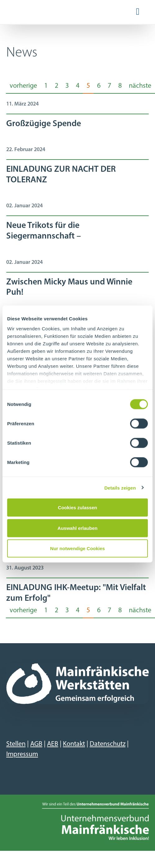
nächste (140, 86)
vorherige (23, 86)
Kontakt (74, 744)
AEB (53, 744)
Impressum (22, 755)
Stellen (16, 744)
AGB (36, 744)
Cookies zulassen (77, 508)
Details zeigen (120, 488)
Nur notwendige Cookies (77, 548)
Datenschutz (108, 744)
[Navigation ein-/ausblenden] (138, 12)
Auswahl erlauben (77, 528)
